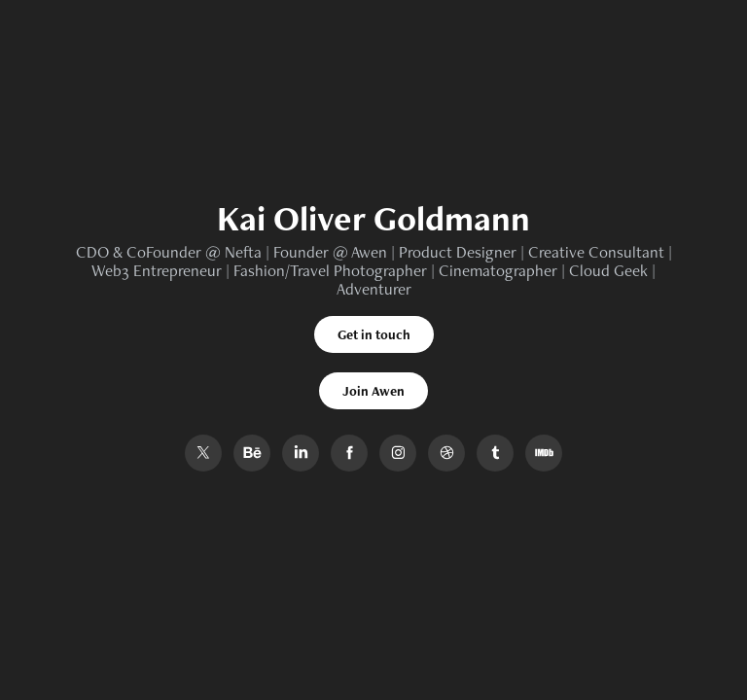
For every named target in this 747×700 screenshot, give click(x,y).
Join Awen (373, 391)
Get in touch (374, 334)
